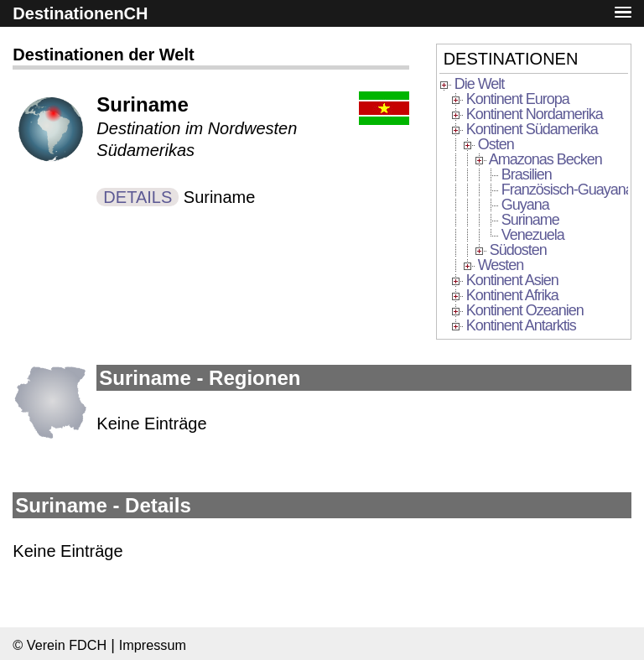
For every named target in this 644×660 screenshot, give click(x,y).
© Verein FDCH (60, 645)
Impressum (153, 645)
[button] (623, 13)
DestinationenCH (80, 13)
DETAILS (138, 197)
